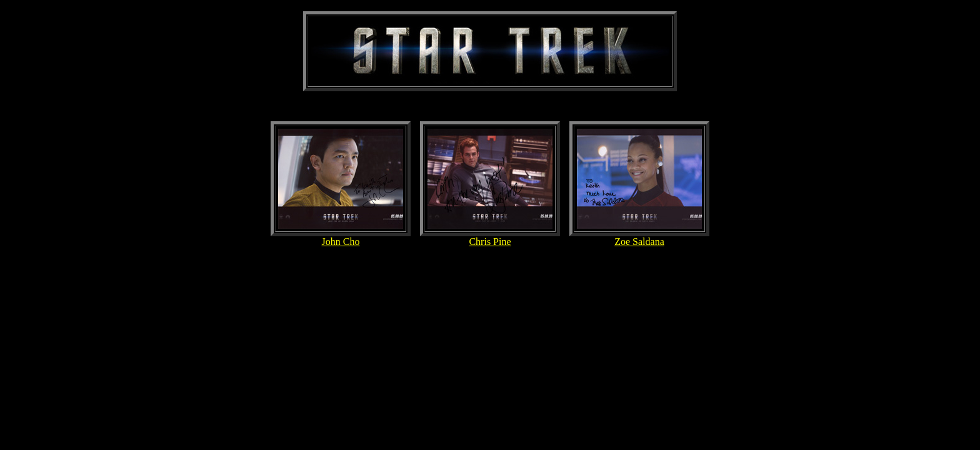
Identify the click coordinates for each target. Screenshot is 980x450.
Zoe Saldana (639, 242)
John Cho (341, 242)
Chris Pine (490, 242)
